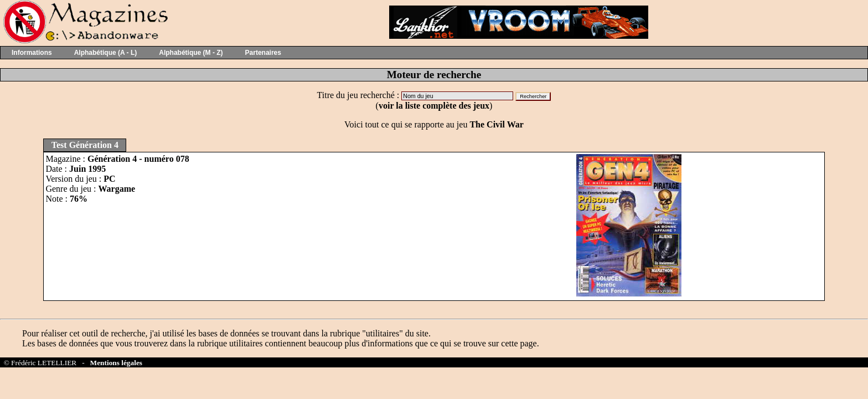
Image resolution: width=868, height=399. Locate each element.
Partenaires (263, 53)
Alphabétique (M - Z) (191, 53)
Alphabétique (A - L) (106, 53)
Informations (32, 53)
